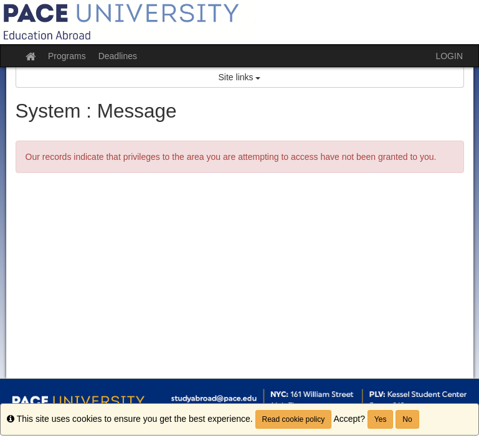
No (407, 419)
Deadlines (118, 56)
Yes (381, 419)
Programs (67, 56)
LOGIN (449, 56)
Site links (240, 77)
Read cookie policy (294, 419)
